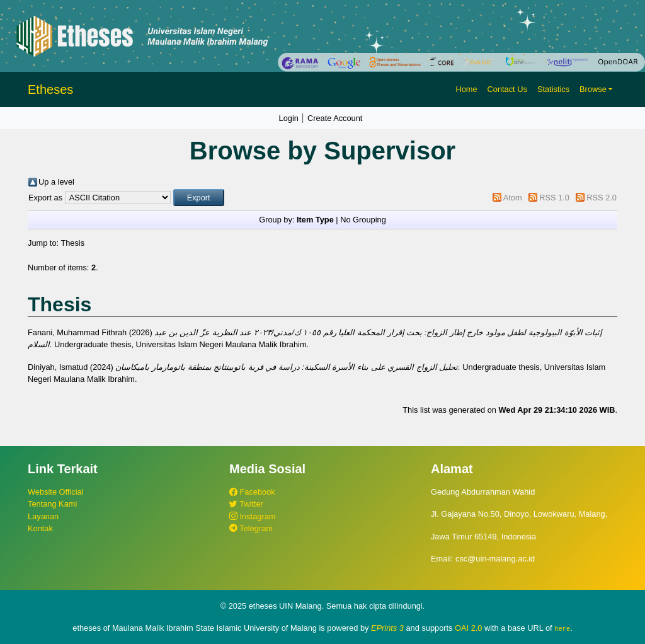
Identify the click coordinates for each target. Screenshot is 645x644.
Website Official (55, 492)
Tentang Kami (52, 504)
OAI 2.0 (468, 628)
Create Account (335, 118)
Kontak (40, 528)
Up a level (56, 182)
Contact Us (507, 89)
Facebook (252, 492)
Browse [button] (593, 89)
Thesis (72, 243)
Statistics (553, 89)
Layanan (43, 516)
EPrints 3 (387, 628)
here (562, 628)
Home (466, 89)
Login (289, 118)
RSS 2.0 (602, 198)
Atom (513, 198)
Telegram (251, 528)
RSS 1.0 (554, 198)
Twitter (246, 504)
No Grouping (363, 220)
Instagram (252, 516)
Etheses (50, 89)
